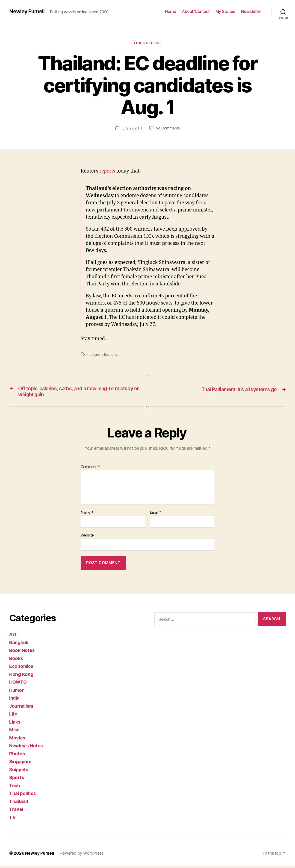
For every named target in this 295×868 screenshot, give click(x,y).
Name (87, 514)
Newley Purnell (28, 12)
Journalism (22, 708)
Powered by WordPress (82, 855)
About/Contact (196, 11)
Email (156, 514)
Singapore (21, 763)
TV (13, 819)
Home (171, 11)
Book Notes (22, 652)
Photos (17, 755)
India (15, 700)
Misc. (15, 732)
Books (16, 660)
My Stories (225, 11)
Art (13, 636)
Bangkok (19, 644)
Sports (17, 779)
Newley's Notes (27, 747)
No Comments (168, 129)
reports (108, 172)
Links (15, 724)
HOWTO (19, 684)
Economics (22, 668)
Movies (18, 740)
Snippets (19, 771)
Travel (17, 811)
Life (14, 716)
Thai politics (147, 44)
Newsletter (252, 11)
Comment (90, 469)
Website (87, 537)
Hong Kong (22, 676)
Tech (15, 787)
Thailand (19, 803)
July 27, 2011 (132, 129)
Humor (17, 692)
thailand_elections (102, 355)
